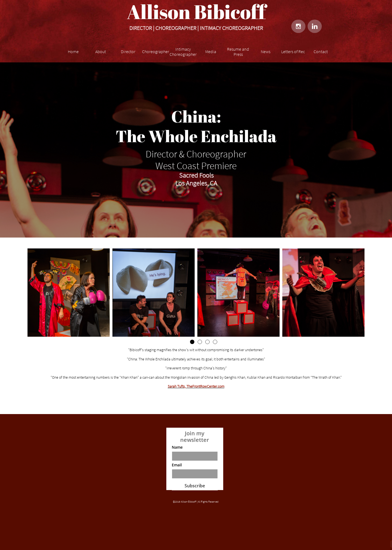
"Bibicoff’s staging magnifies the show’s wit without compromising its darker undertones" (196, 350)
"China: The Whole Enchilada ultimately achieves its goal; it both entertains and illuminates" (196, 359)
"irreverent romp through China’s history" (196, 368)
